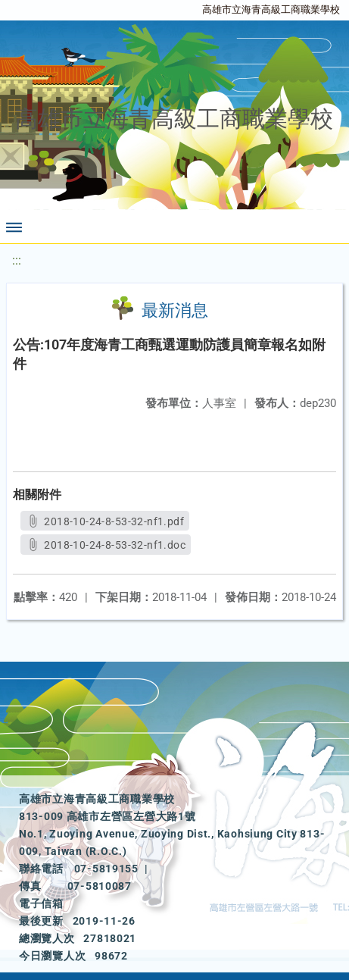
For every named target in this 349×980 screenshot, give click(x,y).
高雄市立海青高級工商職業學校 (271, 9)
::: (17, 260)
